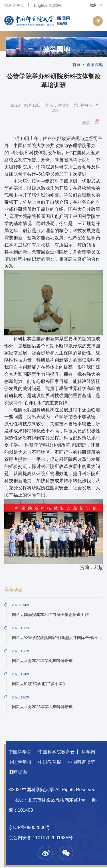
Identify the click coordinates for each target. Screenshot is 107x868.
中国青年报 (20, 762)
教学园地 (56, 50)
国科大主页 (14, 5)
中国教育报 (50, 762)
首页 (76, 65)
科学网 (88, 752)
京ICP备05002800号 (29, 827)
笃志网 (55, 5)
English (41, 5)
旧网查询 (18, 772)
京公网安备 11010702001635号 (41, 838)
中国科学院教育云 (56, 752)
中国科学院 (20, 752)
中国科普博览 (82, 762)
